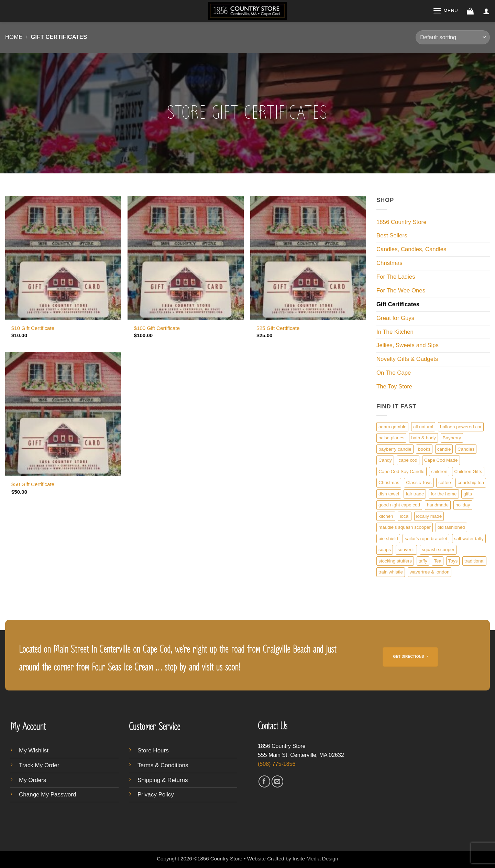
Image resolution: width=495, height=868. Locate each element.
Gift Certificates (398, 304)
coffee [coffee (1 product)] (444, 483)
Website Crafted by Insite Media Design (293, 859)
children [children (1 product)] (439, 471)
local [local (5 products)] (405, 516)
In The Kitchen (395, 332)
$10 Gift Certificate (33, 328)
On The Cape (394, 373)
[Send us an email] (278, 781)
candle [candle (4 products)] (444, 449)
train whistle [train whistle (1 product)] (391, 572)
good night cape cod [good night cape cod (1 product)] (399, 505)
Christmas (389, 263)
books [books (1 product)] (424, 449)
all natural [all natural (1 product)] (423, 427)
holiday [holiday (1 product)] (463, 505)
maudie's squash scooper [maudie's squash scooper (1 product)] (405, 527)
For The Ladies (396, 277)
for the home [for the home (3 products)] (444, 494)
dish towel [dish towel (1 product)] (389, 494)
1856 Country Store (401, 222)
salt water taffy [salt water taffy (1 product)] (469, 539)
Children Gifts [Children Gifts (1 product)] (468, 471)
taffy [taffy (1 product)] (423, 561)
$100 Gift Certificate (157, 328)
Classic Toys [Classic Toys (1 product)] (419, 483)
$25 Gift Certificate (278, 328)
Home (14, 37)
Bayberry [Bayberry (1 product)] (452, 438)
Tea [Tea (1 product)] (438, 561)
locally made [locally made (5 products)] (429, 516)
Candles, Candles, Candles (411, 249)
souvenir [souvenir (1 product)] (406, 550)
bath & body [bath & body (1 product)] (423, 438)
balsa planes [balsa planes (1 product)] (391, 438)
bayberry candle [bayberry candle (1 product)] (395, 449)
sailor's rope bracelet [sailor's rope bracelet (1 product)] (426, 539)
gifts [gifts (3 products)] (468, 494)
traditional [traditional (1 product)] (474, 561)
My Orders (32, 780)
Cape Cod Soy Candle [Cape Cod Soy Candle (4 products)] (401, 471)
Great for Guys (395, 318)
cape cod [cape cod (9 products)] (408, 460)
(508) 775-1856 (277, 764)
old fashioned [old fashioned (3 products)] (451, 527)
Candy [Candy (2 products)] (385, 460)
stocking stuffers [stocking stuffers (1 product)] (395, 561)
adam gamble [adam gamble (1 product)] (392, 427)
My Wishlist (34, 751)
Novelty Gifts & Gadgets (407, 359)
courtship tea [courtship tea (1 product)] (471, 483)
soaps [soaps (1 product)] (385, 550)
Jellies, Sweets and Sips (408, 345)
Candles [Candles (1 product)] (466, 449)
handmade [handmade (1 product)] (438, 505)
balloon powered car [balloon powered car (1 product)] (461, 427)
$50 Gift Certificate (33, 484)
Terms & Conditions (163, 765)
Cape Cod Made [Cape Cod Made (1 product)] (441, 460)
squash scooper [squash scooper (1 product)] (438, 550)
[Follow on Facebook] (265, 781)
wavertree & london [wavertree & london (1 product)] (430, 572)
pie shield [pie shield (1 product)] (388, 539)
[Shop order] (453, 37)
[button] (445, 11)
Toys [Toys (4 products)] (453, 561)
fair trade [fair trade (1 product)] (415, 494)
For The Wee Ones (401, 291)
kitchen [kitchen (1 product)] (386, 516)
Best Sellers (392, 235)
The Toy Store (394, 387)
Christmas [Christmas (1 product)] (389, 483)
